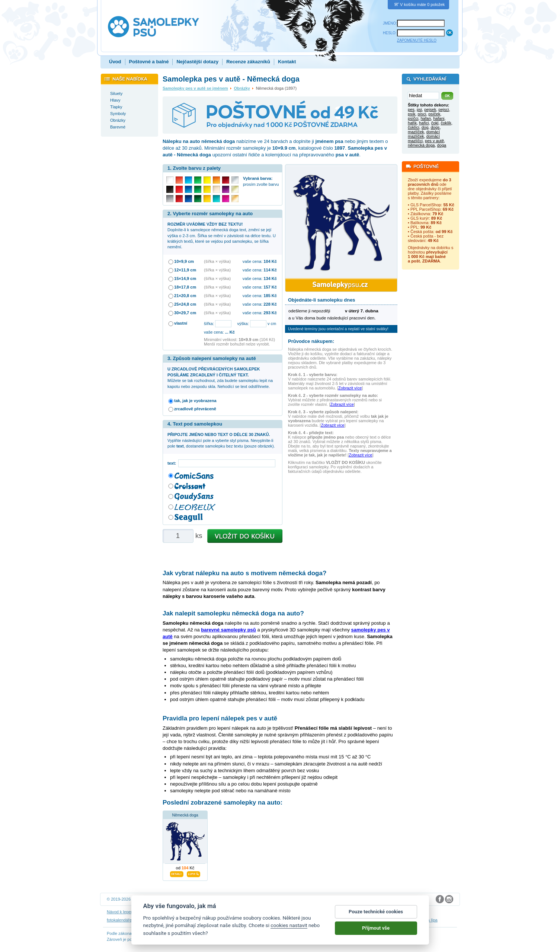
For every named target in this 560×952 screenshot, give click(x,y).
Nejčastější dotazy (197, 62)
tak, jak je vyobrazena (195, 401)
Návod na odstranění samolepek (167, 912)
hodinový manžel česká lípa (412, 920)
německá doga (421, 145)
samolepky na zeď (221, 920)
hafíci (424, 123)
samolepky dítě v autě (299, 920)
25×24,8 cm (185, 304)
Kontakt (287, 62)
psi (419, 109)
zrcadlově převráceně (195, 409)
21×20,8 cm (185, 296)
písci (422, 114)
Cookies (296, 912)
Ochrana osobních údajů (263, 912)
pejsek (430, 109)
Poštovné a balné (149, 62)
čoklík (446, 123)
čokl (435, 123)
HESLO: (390, 33)
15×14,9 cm (185, 278)
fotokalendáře (119, 920)
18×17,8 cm (185, 287)
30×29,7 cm (185, 313)
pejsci (444, 109)
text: (173, 463)
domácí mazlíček (424, 134)
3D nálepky (145, 920)
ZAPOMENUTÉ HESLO (417, 40)
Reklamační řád (321, 912)
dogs (435, 127)
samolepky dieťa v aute (180, 920)
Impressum (349, 912)
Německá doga (185, 815)
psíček (434, 114)
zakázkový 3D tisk (367, 920)
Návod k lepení (121, 912)
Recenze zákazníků (248, 62)
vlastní (181, 323)
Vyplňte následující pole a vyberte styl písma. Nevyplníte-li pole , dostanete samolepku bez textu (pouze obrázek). (221, 440)
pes (411, 109)
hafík (412, 123)
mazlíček (416, 132)
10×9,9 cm (184, 261)
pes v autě (434, 141)
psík (412, 114)
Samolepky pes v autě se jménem (195, 88)
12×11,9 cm (185, 270)
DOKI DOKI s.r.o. (200, 899)
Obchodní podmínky (219, 912)
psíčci (413, 118)
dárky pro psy (335, 920)
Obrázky (242, 88)
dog (425, 127)
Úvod (115, 62)
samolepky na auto (259, 920)
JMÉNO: (390, 23)
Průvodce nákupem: (311, 341)
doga (442, 145)
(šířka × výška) (217, 261)
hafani (439, 118)
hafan (426, 118)
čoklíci (414, 127)
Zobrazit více (350, 388)
